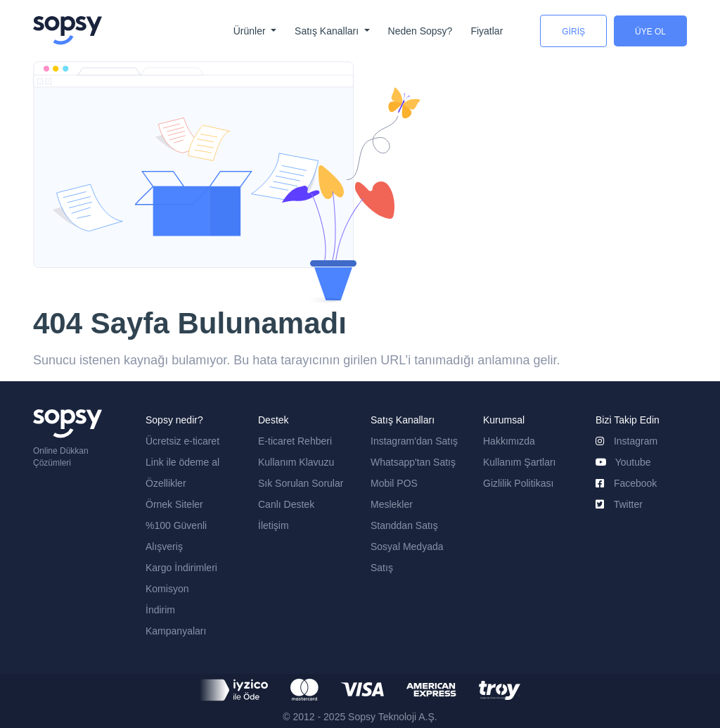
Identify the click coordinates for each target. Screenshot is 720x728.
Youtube (623, 462)
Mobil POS (394, 483)
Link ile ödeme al (182, 462)
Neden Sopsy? (420, 31)
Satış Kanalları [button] (328, 31)
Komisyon (167, 589)
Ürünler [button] (251, 31)
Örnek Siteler (174, 504)
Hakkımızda (509, 441)
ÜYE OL (650, 32)
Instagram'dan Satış (414, 441)
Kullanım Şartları (519, 462)
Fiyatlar (487, 31)
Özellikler (166, 483)
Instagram (626, 441)
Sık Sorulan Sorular (301, 483)
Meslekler (392, 504)
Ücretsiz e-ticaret (182, 441)
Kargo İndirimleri (181, 568)
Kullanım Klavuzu (296, 462)
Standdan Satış (404, 525)
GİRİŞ (573, 32)
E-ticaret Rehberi (295, 441)
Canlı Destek (286, 504)
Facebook (626, 483)
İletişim (274, 525)
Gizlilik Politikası (518, 483)
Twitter (619, 504)
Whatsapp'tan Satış (413, 462)
